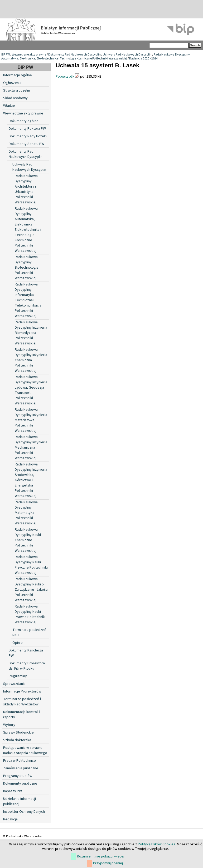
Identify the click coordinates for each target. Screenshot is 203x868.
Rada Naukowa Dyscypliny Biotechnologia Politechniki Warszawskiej (27, 268)
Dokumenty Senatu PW (26, 144)
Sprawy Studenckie (18, 732)
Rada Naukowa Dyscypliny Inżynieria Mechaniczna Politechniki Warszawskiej (31, 448)
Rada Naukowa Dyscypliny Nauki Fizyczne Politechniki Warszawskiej (31, 565)
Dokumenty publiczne (20, 784)
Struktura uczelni (16, 91)
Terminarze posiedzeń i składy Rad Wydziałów (22, 702)
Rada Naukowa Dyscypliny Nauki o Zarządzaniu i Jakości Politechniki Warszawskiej (32, 590)
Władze (9, 106)
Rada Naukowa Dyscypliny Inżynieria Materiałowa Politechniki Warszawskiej (31, 420)
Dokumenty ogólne (24, 121)
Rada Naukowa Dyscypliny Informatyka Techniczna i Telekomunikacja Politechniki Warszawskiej (28, 300)
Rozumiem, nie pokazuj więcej (101, 856)
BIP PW (6, 55)
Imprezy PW (13, 791)
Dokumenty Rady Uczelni (28, 136)
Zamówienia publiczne (21, 768)
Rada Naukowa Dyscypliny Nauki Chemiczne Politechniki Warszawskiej (28, 540)
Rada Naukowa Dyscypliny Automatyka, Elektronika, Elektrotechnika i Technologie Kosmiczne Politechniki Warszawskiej (96, 57)
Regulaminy (18, 676)
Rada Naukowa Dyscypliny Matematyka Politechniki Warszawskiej (26, 513)
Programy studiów (18, 776)
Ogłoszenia (12, 83)
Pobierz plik (65, 77)
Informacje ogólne (18, 75)
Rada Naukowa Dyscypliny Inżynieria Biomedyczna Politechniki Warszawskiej (31, 333)
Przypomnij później (108, 863)
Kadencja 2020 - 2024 (143, 59)
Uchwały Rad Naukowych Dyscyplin (127, 55)
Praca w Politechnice (20, 761)
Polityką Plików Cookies (157, 844)
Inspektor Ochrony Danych (24, 812)
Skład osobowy (15, 98)
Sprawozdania (14, 684)
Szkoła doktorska (17, 740)
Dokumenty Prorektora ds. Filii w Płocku (27, 666)
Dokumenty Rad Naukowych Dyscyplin (74, 55)
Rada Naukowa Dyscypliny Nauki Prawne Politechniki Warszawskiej (30, 614)
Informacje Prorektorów (22, 691)
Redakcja (10, 819)
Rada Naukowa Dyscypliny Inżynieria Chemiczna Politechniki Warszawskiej (31, 360)
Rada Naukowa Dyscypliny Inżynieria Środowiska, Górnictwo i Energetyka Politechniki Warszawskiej (31, 480)
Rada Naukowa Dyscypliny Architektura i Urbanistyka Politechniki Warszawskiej (26, 189)
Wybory (9, 725)
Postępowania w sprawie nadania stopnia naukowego (25, 750)
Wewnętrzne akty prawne (29, 55)
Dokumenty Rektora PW (27, 129)
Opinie (18, 643)
